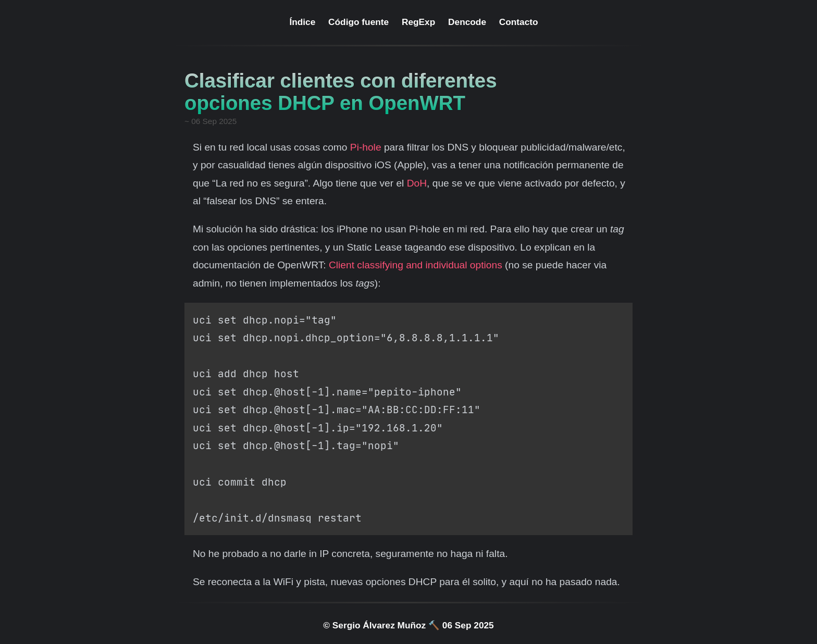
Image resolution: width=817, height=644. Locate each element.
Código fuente (358, 22)
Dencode (467, 22)
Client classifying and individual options (416, 265)
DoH (417, 183)
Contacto (519, 22)
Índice (302, 22)
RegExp (418, 22)
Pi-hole (366, 147)
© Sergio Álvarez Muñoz (374, 625)
